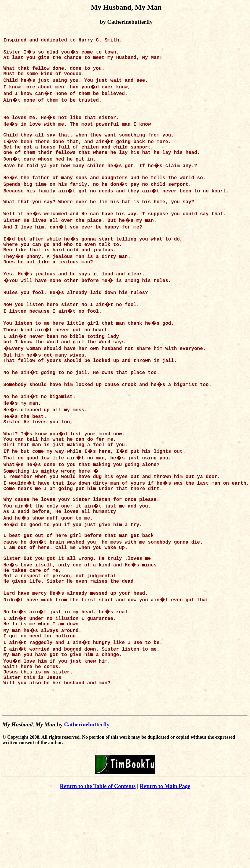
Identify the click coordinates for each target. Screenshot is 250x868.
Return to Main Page (165, 859)
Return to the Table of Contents (98, 859)
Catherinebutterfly (87, 797)
